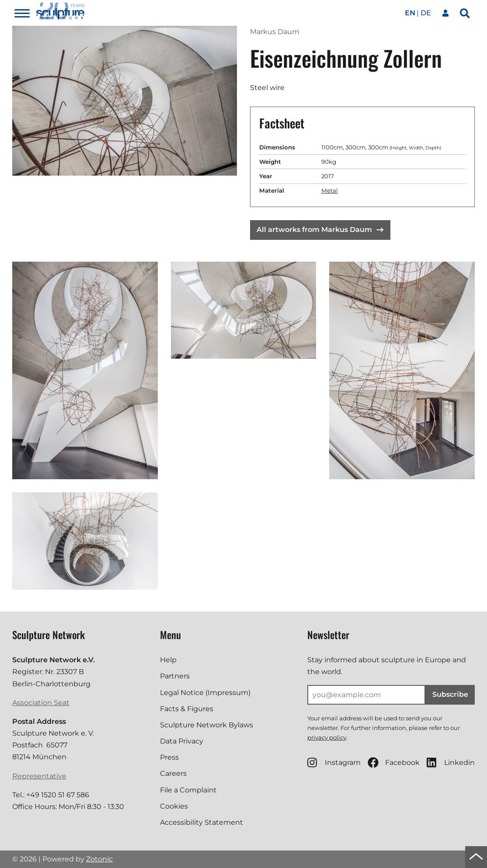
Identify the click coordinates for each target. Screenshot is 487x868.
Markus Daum (275, 32)
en (410, 13)
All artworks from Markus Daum (320, 230)
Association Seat (41, 703)
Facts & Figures (187, 709)
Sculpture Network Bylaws (207, 725)
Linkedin (451, 763)
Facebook (394, 763)
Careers (173, 773)
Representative (39, 776)
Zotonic (99, 859)
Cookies (174, 806)
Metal (330, 190)
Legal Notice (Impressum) (205, 693)
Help (168, 660)
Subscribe (450, 694)
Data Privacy (182, 741)
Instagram (334, 763)
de (426, 13)
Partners (175, 676)
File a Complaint (188, 790)
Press (169, 757)
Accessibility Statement (202, 822)
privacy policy (327, 737)
